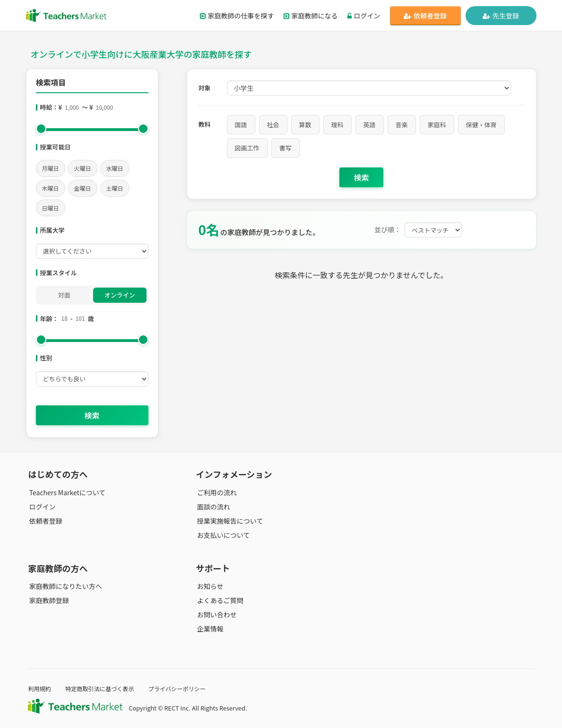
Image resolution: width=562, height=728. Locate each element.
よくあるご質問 (219, 600)
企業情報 (209, 629)
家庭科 (437, 125)
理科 (337, 125)
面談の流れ (213, 507)
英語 (370, 125)
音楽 (402, 125)
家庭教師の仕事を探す (237, 16)
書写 (285, 148)
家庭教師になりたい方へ (64, 586)
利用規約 (40, 689)
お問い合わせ (216, 614)
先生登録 (501, 16)
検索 (92, 415)
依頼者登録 (425, 16)
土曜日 (115, 188)
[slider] (41, 129)
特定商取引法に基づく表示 (103, 689)
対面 (64, 295)
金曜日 (83, 188)
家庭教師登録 (48, 600)
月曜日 (51, 168)
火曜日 (83, 168)
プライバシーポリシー (183, 689)
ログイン (364, 16)
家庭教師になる (311, 16)
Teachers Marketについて (66, 492)
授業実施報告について (229, 521)
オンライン (120, 295)
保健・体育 (481, 125)
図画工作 (247, 148)
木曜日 (51, 188)
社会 (273, 125)
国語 (241, 125)
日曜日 (51, 208)
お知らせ (209, 586)
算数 (305, 125)
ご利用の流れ (216, 492)
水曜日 (115, 168)
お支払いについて (223, 535)
